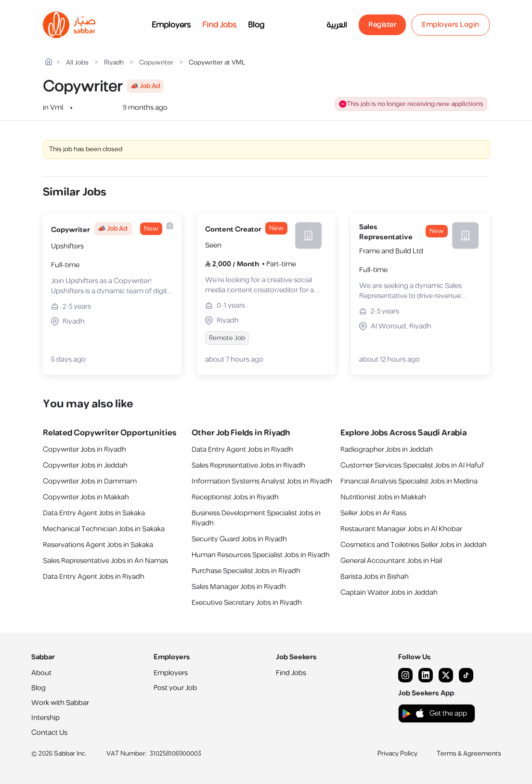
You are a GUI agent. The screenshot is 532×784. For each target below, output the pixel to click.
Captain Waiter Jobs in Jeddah (389, 593)
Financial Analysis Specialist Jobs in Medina (409, 481)
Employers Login (451, 25)
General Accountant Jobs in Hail (391, 561)
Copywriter (156, 63)
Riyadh (114, 63)
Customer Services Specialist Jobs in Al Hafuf (412, 465)
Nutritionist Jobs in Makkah (383, 497)
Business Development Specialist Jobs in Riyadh (256, 518)
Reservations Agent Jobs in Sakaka (98, 545)
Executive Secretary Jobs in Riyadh (247, 603)
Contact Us (49, 733)
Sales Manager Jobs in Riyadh (239, 587)
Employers (171, 25)
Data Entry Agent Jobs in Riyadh (94, 577)
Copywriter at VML (217, 63)
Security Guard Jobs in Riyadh (239, 539)
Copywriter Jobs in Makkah (86, 497)
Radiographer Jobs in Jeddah (387, 450)
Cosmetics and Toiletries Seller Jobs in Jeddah (414, 545)
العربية (337, 25)
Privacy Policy (397, 754)
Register (382, 25)
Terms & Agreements (469, 754)
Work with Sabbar (60, 703)
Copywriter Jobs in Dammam (90, 481)
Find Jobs (219, 25)
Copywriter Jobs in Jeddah (85, 465)
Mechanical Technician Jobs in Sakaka (104, 529)
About (41, 673)
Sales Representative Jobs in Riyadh (248, 465)
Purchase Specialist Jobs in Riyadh (246, 571)
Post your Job (175, 688)
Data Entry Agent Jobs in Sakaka (94, 513)
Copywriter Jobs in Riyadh (84, 450)
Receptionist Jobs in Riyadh (235, 497)
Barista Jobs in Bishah (375, 577)
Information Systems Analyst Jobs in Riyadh (262, 481)
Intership (45, 718)
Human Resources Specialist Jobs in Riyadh (261, 555)
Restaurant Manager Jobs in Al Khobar (401, 529)
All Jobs (77, 63)
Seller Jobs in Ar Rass (373, 513)
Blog (256, 25)
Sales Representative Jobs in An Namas (105, 561)
